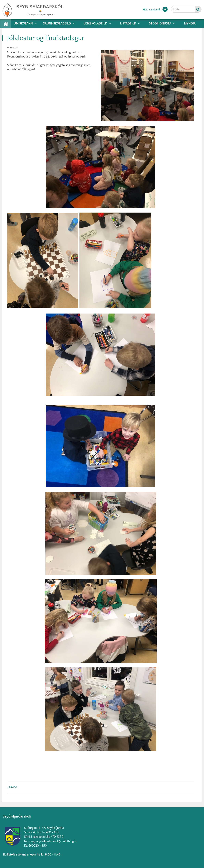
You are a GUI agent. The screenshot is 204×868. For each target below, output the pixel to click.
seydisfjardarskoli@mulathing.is (56, 841)
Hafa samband (151, 10)
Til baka (12, 787)
